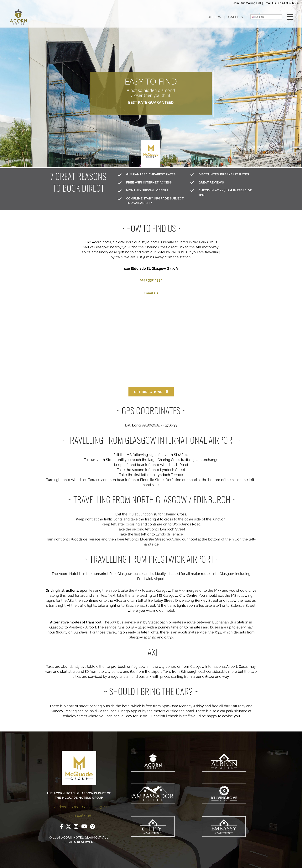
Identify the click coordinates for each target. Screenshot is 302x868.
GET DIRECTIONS (151, 392)
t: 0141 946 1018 (79, 816)
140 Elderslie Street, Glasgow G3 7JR (79, 807)
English (258, 17)
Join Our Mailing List (247, 3)
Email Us (270, 3)
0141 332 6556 (289, 3)
